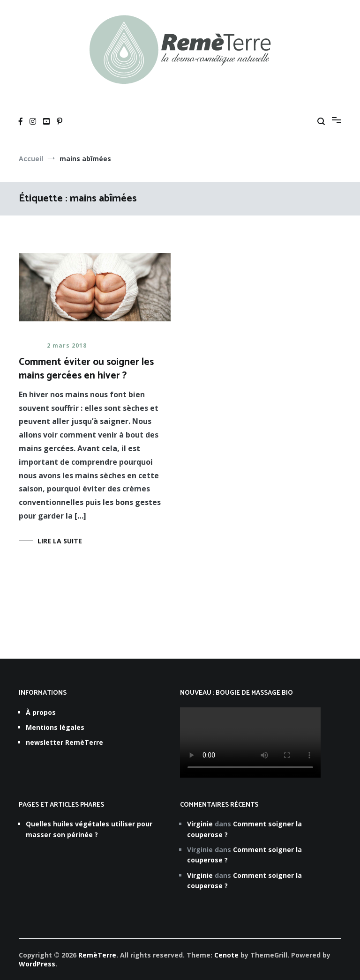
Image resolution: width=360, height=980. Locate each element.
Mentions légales (55, 727)
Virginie (200, 824)
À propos (41, 712)
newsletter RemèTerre (64, 742)
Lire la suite (60, 541)
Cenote (226, 955)
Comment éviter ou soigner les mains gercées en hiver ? (86, 369)
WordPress (37, 964)
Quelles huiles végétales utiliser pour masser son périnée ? (89, 829)
